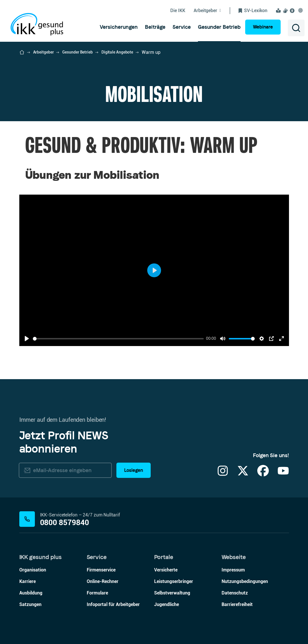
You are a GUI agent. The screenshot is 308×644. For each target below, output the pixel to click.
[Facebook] (263, 474)
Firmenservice (101, 570)
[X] (243, 474)
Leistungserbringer (174, 581)
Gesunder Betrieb (77, 52)
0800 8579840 (65, 523)
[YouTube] (283, 474)
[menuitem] (119, 27)
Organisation (33, 570)
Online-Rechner (103, 581)
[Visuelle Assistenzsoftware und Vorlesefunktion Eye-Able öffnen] (293, 11)
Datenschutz (235, 593)
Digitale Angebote (117, 52)
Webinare (263, 27)
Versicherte (166, 570)
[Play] (27, 339)
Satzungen (30, 604)
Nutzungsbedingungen (245, 581)
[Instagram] (223, 474)
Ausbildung (31, 593)
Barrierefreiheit (237, 604)
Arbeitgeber (44, 52)
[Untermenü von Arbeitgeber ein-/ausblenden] (212, 11)
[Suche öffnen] (296, 28)
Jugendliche (167, 604)
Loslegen (134, 470)
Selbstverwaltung (172, 593)
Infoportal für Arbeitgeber (113, 604)
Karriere (28, 581)
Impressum (233, 570)
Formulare (97, 593)
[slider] (118, 339)
